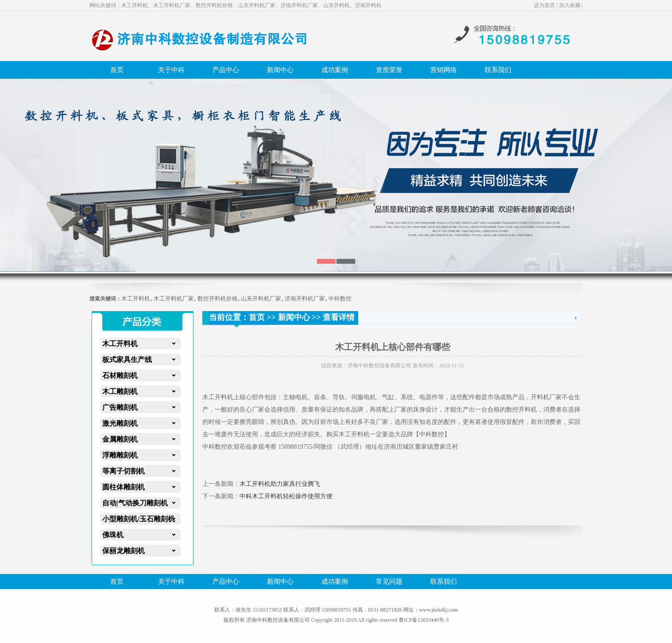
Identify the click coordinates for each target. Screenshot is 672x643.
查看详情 (339, 317)
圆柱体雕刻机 (124, 487)
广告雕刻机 (120, 407)
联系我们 (498, 70)
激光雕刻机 (120, 423)
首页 (117, 70)
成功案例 (335, 70)
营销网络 (444, 70)
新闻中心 (280, 70)
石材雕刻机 (120, 375)
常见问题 (389, 581)
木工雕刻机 (120, 391)
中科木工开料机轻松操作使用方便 (286, 496)
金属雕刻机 (120, 439)
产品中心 (226, 70)
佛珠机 (113, 535)
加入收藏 (570, 5)
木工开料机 (120, 344)
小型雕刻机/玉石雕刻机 (139, 519)
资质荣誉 (389, 70)
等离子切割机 (124, 471)
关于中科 (171, 70)
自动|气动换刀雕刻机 (135, 503)
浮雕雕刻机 (120, 455)
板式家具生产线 (127, 360)
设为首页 (545, 5)
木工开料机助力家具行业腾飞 (280, 484)
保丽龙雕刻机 (124, 551)
